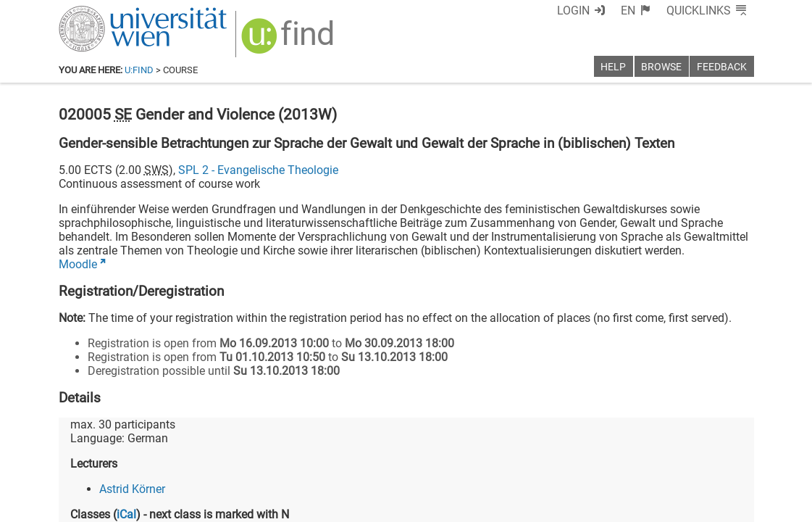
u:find (139, 70)
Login (573, 11)
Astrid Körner (132, 489)
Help (613, 67)
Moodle (78, 264)
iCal (126, 514)
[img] (289, 41)
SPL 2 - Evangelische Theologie (258, 170)
